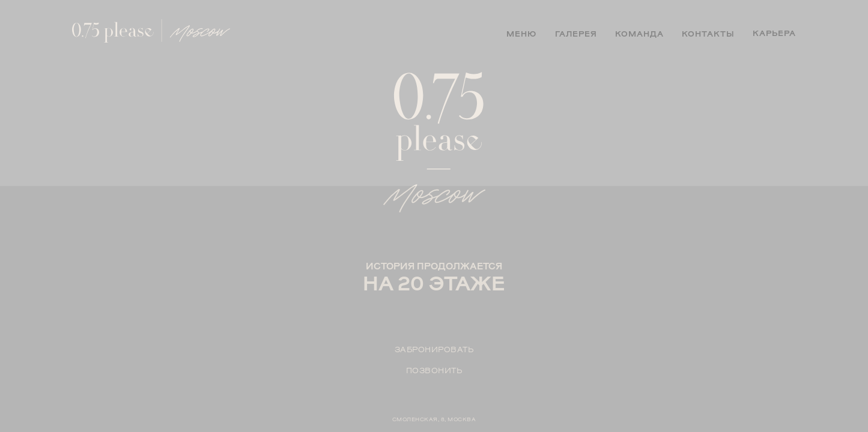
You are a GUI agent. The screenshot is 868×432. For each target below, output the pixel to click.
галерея (576, 34)
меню (521, 34)
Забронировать (434, 349)
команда (639, 34)
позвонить (434, 370)
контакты (708, 34)
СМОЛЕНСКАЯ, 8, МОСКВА (434, 419)
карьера (774, 33)
